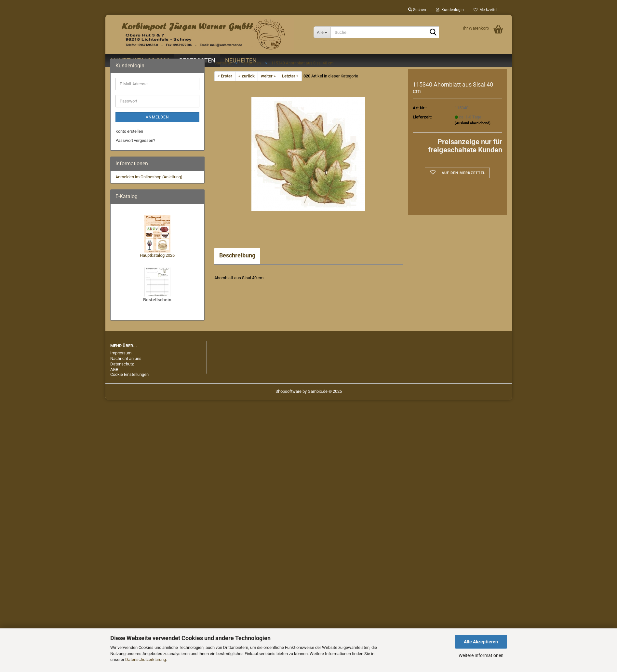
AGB (114, 370)
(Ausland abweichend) (473, 123)
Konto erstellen (129, 131)
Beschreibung (237, 255)
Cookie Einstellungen (129, 374)
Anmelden (157, 117)
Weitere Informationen (481, 655)
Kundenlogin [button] (450, 10)
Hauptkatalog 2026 (157, 255)
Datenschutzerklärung (146, 659)
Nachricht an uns (126, 358)
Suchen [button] (417, 10)
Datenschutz (122, 364)
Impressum (121, 353)
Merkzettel (485, 10)
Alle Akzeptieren (481, 642)
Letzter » (290, 76)
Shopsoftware (288, 391)
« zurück (247, 76)
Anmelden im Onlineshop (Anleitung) (149, 177)
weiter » (268, 76)
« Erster (225, 76)
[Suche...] (322, 32)
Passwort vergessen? (135, 140)
